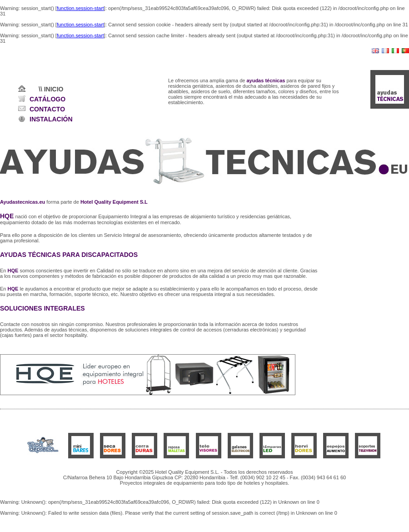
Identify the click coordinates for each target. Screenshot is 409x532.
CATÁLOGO (47, 99)
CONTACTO (47, 109)
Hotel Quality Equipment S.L (114, 202)
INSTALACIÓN (51, 119)
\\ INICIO (51, 89)
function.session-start (80, 8)
